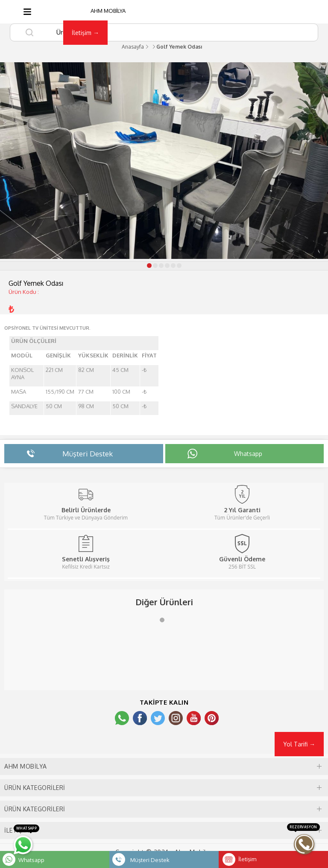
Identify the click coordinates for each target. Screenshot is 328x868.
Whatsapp (31, 860)
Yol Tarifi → (299, 744)
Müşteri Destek (150, 860)
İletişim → (85, 33)
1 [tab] (164, 622)
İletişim (247, 859)
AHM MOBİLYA (108, 11)
